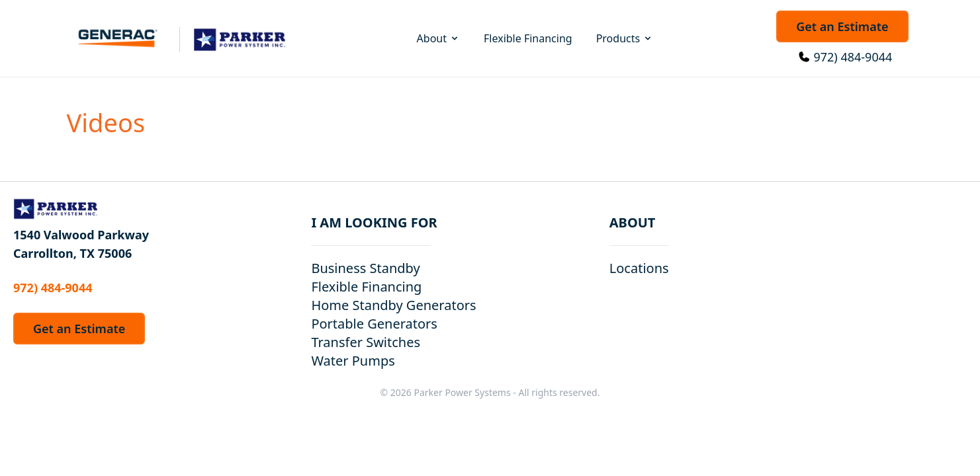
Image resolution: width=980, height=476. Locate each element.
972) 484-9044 (853, 57)
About (438, 38)
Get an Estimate (842, 26)
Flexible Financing (528, 38)
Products (625, 38)
